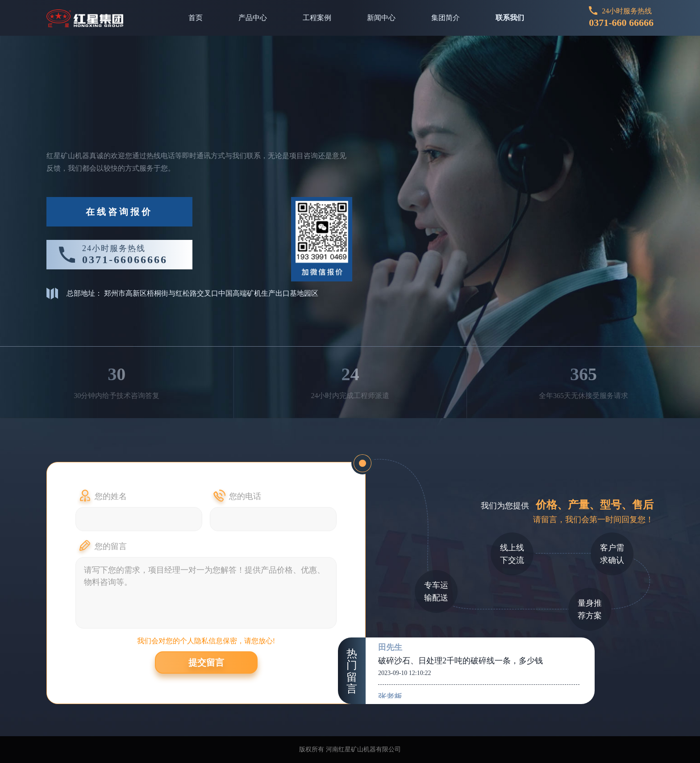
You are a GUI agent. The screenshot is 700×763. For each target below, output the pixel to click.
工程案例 (317, 18)
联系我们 (510, 18)
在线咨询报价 (119, 212)
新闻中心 (381, 18)
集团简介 (446, 18)
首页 (196, 18)
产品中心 (253, 18)
